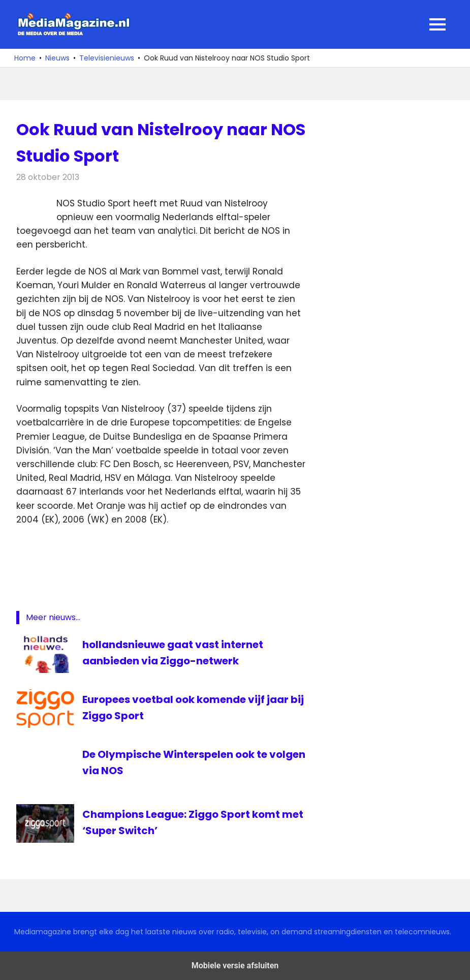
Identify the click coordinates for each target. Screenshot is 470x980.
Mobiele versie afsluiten (235, 966)
